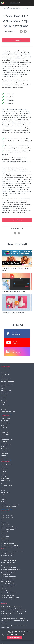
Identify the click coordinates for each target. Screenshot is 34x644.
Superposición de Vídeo (6, 424)
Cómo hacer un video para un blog (8, 553)
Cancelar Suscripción (5, 575)
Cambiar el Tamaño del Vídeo (7, 440)
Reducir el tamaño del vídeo (7, 482)
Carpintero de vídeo (5, 420)
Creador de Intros (5, 533)
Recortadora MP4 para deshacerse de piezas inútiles (12, 606)
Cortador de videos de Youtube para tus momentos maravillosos (14, 626)
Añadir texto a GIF (5, 448)
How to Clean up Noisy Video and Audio (9, 592)
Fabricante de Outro (5, 531)
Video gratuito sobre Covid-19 (7, 627)
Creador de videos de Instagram (7, 515)
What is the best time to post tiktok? (9, 544)
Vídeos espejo (4, 410)
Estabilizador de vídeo (5, 480)
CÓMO (3, 549)
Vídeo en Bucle (4, 426)
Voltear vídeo (4, 438)
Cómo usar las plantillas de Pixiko (8, 562)
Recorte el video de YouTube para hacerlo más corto (11, 613)
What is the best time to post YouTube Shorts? (11, 547)
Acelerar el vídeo (4, 468)
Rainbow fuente (4, 457)
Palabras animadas (5, 406)
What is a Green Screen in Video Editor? (9, 506)
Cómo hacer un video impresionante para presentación (12, 552)
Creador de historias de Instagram (8, 526)
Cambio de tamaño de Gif (6, 445)
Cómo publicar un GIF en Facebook (8, 559)
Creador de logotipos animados (7, 530)
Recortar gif (3, 447)
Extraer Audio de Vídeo (6, 436)
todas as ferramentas (6, 414)
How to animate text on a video (7, 596)
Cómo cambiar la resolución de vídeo (9, 567)
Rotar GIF (3, 496)
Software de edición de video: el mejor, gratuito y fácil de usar (13, 610)
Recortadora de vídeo (5, 419)
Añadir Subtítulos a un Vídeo (7, 385)
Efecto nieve (4, 402)
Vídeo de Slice (4, 475)
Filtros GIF (3, 494)
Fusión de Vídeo (4, 387)
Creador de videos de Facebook (7, 514)
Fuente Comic (4, 489)
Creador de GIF (4, 535)
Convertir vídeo (4, 470)
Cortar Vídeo (4, 471)
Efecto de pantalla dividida (6, 392)
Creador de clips (4, 523)
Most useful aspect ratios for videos (8, 411)
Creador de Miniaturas (6, 524)
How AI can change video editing (8, 581)
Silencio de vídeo (4, 373)
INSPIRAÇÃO (5, 603)
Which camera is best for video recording (9, 545)
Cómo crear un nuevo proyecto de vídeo (9, 564)
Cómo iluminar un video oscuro (8, 566)
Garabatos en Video (5, 434)
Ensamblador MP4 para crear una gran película (11, 608)
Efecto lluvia (4, 399)
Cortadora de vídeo (5, 422)
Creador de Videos (5, 540)
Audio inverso (4, 473)
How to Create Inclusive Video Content (9, 585)
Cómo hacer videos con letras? (7, 555)
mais (2, 602)
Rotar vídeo (3, 429)
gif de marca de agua (5, 450)
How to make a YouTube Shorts (7, 587)
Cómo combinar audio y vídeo (7, 557)
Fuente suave (4, 487)
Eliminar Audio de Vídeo (6, 390)
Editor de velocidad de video (7, 464)
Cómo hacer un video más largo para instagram (11, 569)
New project (15, 3)
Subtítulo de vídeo (5, 477)
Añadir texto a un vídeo (6, 369)
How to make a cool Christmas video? (9, 594)
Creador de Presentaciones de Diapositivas (10, 528)
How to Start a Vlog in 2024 (7, 589)
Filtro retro (3, 404)
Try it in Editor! (16, 40)
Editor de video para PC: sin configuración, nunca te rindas (13, 619)
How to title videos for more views (8, 583)
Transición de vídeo (5, 491)
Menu (30, 3)
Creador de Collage (5, 537)
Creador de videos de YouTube (7, 517)
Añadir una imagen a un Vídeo (7, 381)
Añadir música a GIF (5, 492)
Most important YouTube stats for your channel (11, 505)
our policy (13, 634)
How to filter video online (6, 590)
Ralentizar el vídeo (5, 478)
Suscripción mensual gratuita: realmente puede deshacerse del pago (15, 620)
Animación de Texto (5, 394)
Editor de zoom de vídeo (6, 443)
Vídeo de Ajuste (4, 383)
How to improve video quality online (8, 576)
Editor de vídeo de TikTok (6, 542)
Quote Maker (4, 519)
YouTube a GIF (4, 624)
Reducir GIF (3, 498)
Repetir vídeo (4, 466)
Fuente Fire (3, 455)
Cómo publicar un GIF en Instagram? (9, 560)
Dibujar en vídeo (4, 484)
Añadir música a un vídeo (6, 371)
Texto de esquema (5, 454)
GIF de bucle (4, 503)
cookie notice (22, 634)
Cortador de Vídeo (5, 433)
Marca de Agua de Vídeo (6, 378)
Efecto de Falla (4, 427)
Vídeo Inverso (4, 388)
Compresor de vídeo (5, 431)
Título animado (4, 401)
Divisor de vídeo (4, 441)
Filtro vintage (4, 397)
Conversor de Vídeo (5, 380)
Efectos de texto (4, 395)
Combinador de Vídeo (5, 374)
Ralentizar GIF (4, 499)
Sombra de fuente (5, 452)
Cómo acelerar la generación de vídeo (9, 573)
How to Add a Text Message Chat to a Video (10, 597)
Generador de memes (5, 538)
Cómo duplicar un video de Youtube (8, 571)
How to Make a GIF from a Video (8, 580)
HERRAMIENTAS (5, 366)
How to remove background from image (9, 578)
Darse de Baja (4, 622)
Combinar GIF (4, 501)
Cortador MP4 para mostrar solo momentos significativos (13, 617)
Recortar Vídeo (4, 376)
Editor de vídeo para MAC (6, 615)
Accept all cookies (15, 637)
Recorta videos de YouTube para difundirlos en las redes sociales (14, 612)
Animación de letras (5, 408)
